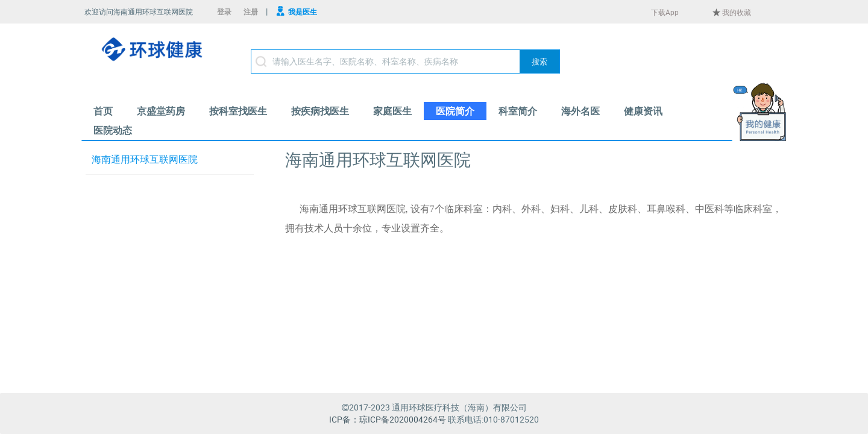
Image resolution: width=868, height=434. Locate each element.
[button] (539, 61)
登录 (224, 11)
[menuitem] (103, 111)
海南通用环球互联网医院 (145, 159)
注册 (251, 11)
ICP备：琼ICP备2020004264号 (388, 419)
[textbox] (405, 61)
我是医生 (303, 11)
